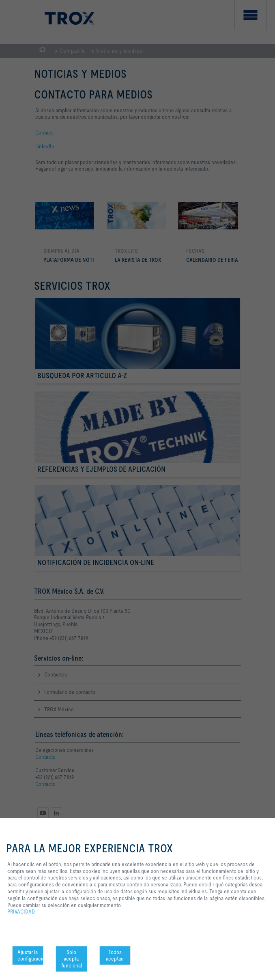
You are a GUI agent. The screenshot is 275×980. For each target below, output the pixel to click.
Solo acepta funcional (72, 959)
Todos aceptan (115, 955)
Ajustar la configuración (30, 955)
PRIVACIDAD (21, 912)
